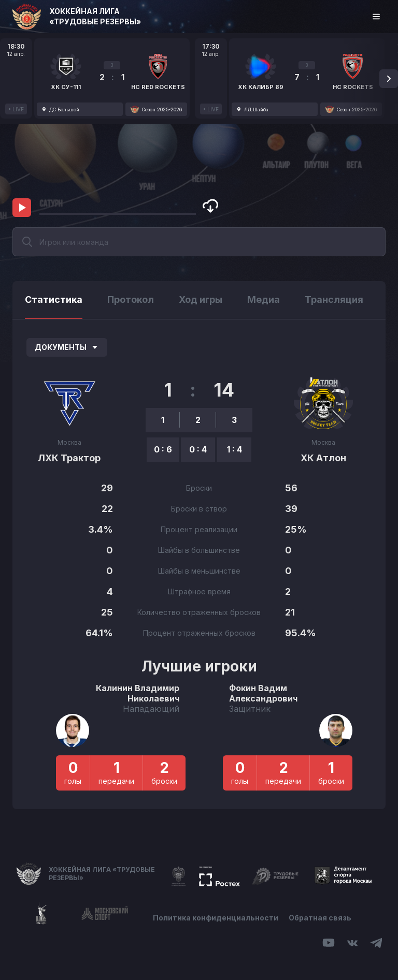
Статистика (54, 299)
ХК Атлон (323, 458)
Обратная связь (320, 918)
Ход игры (201, 299)
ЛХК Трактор (69, 458)
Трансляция (334, 299)
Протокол (131, 299)
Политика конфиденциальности (216, 918)
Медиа (264, 299)
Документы (67, 347)
